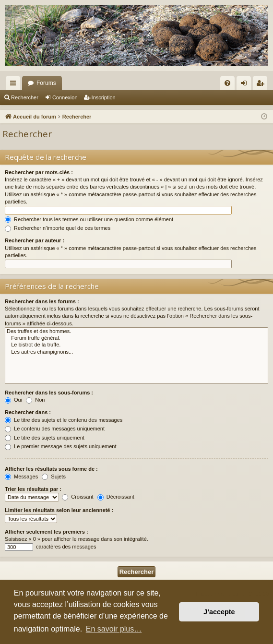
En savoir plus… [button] (114, 629)
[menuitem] (227, 83)
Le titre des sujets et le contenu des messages (64, 420)
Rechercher (25, 97)
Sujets (54, 477)
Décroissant (116, 497)
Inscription (104, 97)
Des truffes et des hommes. (136, 332)
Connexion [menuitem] (246, 85)
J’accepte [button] (219, 612)
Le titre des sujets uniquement (45, 438)
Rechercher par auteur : (35, 240)
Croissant (78, 497)
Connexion (65, 97)
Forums (46, 83)
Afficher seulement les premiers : (47, 532)
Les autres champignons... (136, 352)
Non (35, 400)
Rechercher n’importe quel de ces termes (58, 228)
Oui (13, 400)
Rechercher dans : (28, 412)
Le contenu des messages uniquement (55, 429)
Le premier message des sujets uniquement (60, 446)
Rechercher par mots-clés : (39, 172)
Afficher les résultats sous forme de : (51, 469)
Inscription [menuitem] (262, 85)
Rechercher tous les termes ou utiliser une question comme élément (89, 219)
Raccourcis (15, 85)
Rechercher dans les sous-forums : (49, 393)
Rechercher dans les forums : (42, 301)
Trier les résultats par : (33, 489)
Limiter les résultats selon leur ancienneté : (59, 510)
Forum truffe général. (136, 338)
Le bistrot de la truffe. (136, 345)
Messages (21, 477)
